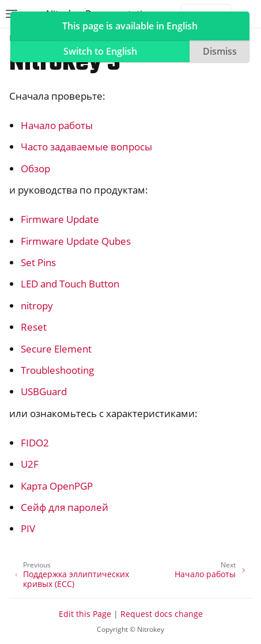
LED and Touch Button (70, 284)
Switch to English (100, 51)
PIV (28, 529)
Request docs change (162, 614)
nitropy (37, 306)
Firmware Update (60, 219)
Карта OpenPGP (57, 486)
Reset (34, 327)
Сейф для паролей (65, 507)
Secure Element (56, 349)
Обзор (35, 168)
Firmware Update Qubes (76, 241)
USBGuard (44, 391)
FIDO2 (35, 443)
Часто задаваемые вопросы (86, 147)
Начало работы (57, 125)
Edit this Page (85, 614)
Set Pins (38, 262)
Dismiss (220, 51)
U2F (30, 464)
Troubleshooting (57, 370)
